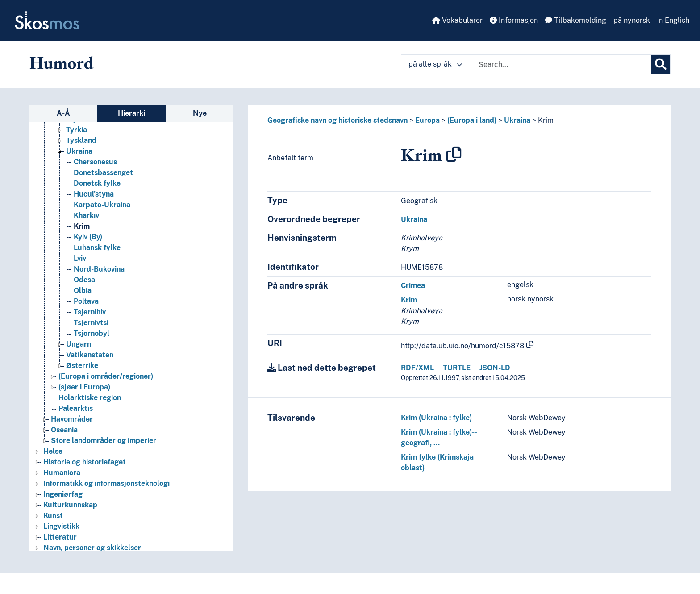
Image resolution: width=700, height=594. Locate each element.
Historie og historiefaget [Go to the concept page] (85, 462)
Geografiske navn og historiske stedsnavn (337, 120)
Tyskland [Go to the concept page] (81, 140)
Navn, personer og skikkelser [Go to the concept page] (92, 548)
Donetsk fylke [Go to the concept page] (97, 183)
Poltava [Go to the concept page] (86, 301)
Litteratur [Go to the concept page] (60, 537)
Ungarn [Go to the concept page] (79, 344)
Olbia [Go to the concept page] (83, 291)
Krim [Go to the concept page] (82, 226)
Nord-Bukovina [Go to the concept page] (99, 269)
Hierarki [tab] (131, 113)
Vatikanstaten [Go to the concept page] (90, 355)
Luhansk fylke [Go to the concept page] (97, 248)
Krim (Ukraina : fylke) (436, 418)
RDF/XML (417, 368)
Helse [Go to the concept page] (53, 451)
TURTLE (457, 368)
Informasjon (514, 20)
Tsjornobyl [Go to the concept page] (92, 333)
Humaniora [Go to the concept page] (62, 473)
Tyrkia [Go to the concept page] (77, 130)
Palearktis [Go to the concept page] (76, 408)
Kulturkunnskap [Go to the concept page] (70, 505)
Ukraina (517, 120)
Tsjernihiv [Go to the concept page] (90, 312)
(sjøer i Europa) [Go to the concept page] (84, 387)
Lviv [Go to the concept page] (80, 258)
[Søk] (661, 64)
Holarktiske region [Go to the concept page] (90, 398)
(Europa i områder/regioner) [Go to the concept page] (106, 376)
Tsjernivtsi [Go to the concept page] (91, 323)
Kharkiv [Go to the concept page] (86, 215)
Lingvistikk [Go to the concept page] (61, 526)
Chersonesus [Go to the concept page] (95, 162)
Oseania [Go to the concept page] (64, 430)
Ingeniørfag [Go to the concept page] (63, 494)
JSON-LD (495, 368)
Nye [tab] (200, 113)
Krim (546, 120)
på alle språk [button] (435, 64)
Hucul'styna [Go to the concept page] (94, 194)
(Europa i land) (472, 120)
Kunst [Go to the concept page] (53, 516)
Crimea (413, 286)
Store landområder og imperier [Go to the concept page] (104, 441)
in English (673, 20)
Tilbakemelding (576, 20)
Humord (62, 63)
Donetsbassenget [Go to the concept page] (103, 173)
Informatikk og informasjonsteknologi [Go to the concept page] (106, 483)
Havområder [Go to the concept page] (72, 419)
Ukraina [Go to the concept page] (79, 151)
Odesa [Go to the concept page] (84, 280)
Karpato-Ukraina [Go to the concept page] (102, 205)
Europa (427, 120)
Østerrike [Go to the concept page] (82, 366)
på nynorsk (632, 20)
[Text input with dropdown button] (562, 64)
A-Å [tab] (63, 113)
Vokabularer (457, 20)
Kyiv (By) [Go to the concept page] (88, 237)
